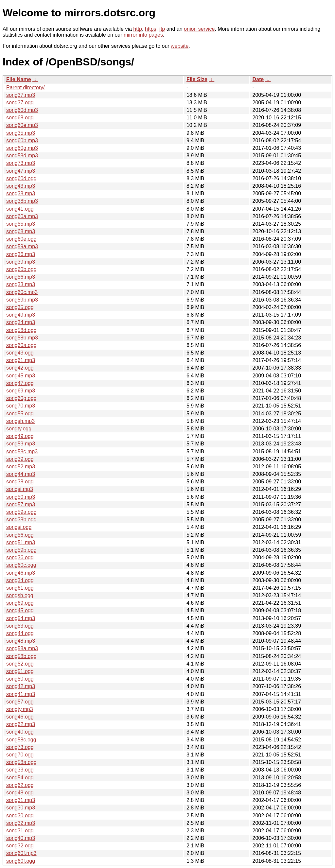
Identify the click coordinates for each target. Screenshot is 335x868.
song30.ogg (20, 816)
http (138, 29)
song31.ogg (20, 831)
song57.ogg (20, 702)
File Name (19, 79)
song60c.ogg (21, 565)
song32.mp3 (21, 823)
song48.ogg (20, 793)
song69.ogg (20, 603)
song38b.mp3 (22, 201)
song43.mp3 (21, 186)
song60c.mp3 (22, 292)
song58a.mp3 (22, 648)
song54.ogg (20, 778)
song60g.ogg (21, 398)
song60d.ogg (21, 178)
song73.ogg (20, 747)
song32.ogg (20, 846)
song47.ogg (20, 383)
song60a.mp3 (22, 216)
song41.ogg (20, 209)
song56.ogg (20, 535)
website (180, 46)
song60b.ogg (21, 269)
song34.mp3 (21, 322)
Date (258, 79)
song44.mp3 (21, 474)
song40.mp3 (21, 838)
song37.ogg (20, 103)
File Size (197, 79)
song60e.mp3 (22, 125)
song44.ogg (20, 633)
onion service (199, 29)
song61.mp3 (21, 360)
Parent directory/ (25, 87)
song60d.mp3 (22, 110)
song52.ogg (20, 664)
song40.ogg (20, 732)
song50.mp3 (21, 497)
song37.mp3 (21, 95)
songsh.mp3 (20, 421)
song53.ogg (20, 626)
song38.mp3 (21, 193)
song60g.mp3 (22, 148)
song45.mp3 (21, 376)
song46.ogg (20, 717)
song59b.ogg (21, 550)
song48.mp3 (21, 641)
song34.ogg (20, 580)
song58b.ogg (21, 656)
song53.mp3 (21, 444)
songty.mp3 (20, 709)
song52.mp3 (21, 467)
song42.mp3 (21, 686)
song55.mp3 (21, 224)
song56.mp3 (21, 277)
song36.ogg (20, 557)
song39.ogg (20, 459)
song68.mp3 (21, 231)
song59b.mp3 (22, 300)
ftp (162, 29)
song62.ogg (20, 785)
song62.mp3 (21, 724)
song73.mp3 (21, 163)
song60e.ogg (21, 239)
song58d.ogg (21, 330)
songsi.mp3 (20, 489)
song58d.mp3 (22, 156)
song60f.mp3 (21, 853)
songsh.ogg (20, 595)
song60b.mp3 (22, 140)
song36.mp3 (21, 254)
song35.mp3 (21, 133)
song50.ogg (20, 679)
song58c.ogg (21, 740)
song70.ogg (20, 755)
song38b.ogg (21, 520)
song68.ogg (20, 118)
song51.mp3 (21, 542)
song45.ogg (20, 610)
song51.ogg (20, 671)
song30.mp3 (21, 808)
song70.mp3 (21, 406)
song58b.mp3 (22, 338)
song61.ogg (20, 588)
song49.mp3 (21, 315)
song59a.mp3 (22, 246)
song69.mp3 (21, 391)
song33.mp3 (21, 284)
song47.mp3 (21, 171)
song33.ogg (20, 770)
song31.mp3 (21, 800)
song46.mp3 (21, 573)
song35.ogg (20, 307)
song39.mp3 (21, 262)
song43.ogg (20, 353)
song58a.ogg (21, 762)
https (151, 29)
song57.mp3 (21, 504)
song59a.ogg (21, 512)
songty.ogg (19, 429)
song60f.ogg (21, 861)
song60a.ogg (21, 345)
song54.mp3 (21, 618)
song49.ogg (20, 436)
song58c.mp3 (22, 451)
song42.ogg (20, 368)
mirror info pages (143, 35)
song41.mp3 (21, 694)
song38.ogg (20, 482)
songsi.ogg (19, 527)
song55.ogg (20, 414)
